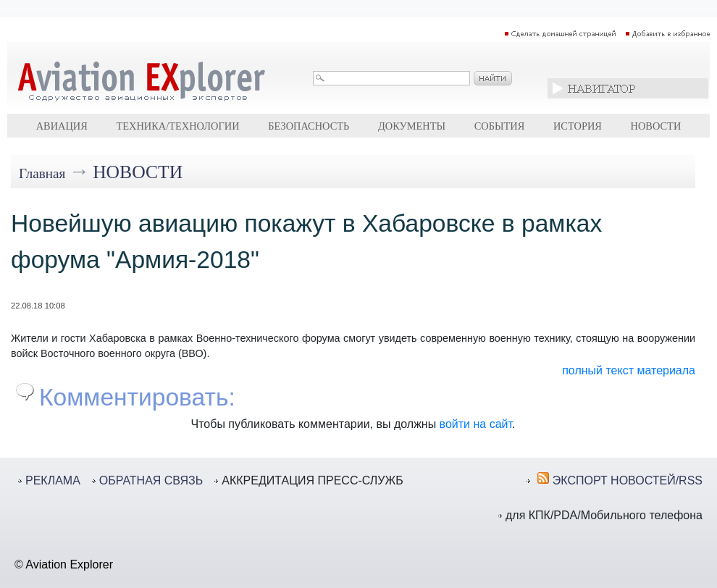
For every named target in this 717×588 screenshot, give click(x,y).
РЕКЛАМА (53, 480)
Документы (412, 126)
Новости (656, 126)
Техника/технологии (177, 126)
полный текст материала (629, 370)
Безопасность (309, 126)
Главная (42, 173)
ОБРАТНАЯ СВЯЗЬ (151, 480)
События (500, 126)
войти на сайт (476, 424)
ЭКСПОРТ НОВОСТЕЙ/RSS (628, 480)
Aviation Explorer (69, 564)
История (578, 126)
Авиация (62, 126)
